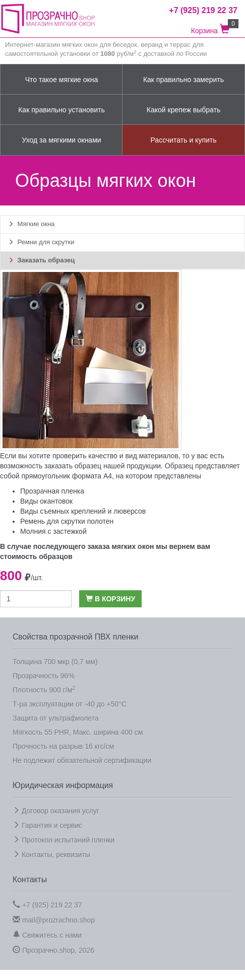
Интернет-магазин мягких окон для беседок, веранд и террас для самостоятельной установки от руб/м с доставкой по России (106, 49)
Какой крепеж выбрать (183, 110)
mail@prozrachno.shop (54, 920)
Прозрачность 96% (44, 676)
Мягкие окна (31, 224)
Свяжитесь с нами (47, 935)
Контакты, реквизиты (51, 855)
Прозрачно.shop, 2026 (53, 950)
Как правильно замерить (183, 80)
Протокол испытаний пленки (64, 840)
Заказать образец (41, 260)
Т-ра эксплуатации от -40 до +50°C (70, 704)
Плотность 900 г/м (44, 689)
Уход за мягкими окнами (61, 140)
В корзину (110, 599)
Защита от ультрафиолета (56, 718)
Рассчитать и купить (183, 140)
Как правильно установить (62, 110)
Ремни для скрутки (41, 242)
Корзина (214, 27)
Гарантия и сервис (47, 825)
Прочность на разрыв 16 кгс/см (63, 746)
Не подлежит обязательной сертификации (82, 760)
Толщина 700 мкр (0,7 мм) (55, 662)
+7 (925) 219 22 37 (47, 905)
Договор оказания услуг (56, 811)
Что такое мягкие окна (62, 80)
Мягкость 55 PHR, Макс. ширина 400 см (78, 732)
